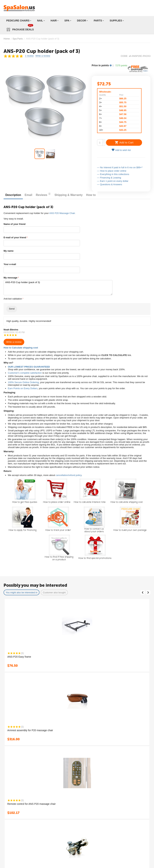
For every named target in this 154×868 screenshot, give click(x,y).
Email (28, 195)
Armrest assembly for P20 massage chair (30, 730)
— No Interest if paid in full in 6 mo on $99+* (120, 167)
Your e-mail (10, 264)
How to (91, 195)
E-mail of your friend (15, 237)
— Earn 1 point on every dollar (113, 181)
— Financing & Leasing (109, 178)
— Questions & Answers (110, 184)
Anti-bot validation (13, 299)
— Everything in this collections (113, 174)
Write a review (43, 56)
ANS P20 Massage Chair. (62, 213)
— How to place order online (112, 171)
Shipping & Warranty (69, 195)
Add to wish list (121, 150)
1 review (29, 56)
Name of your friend (15, 224)
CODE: (124, 56)
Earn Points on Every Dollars (23, 388)
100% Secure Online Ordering (23, 382)
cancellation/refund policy (69, 475)
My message (10, 278)
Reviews (43, 194)
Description (13, 195)
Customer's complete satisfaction (25, 373)
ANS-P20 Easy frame (19, 657)
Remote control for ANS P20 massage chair (31, 804)
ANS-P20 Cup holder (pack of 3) (58, 288)
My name (9, 251)
